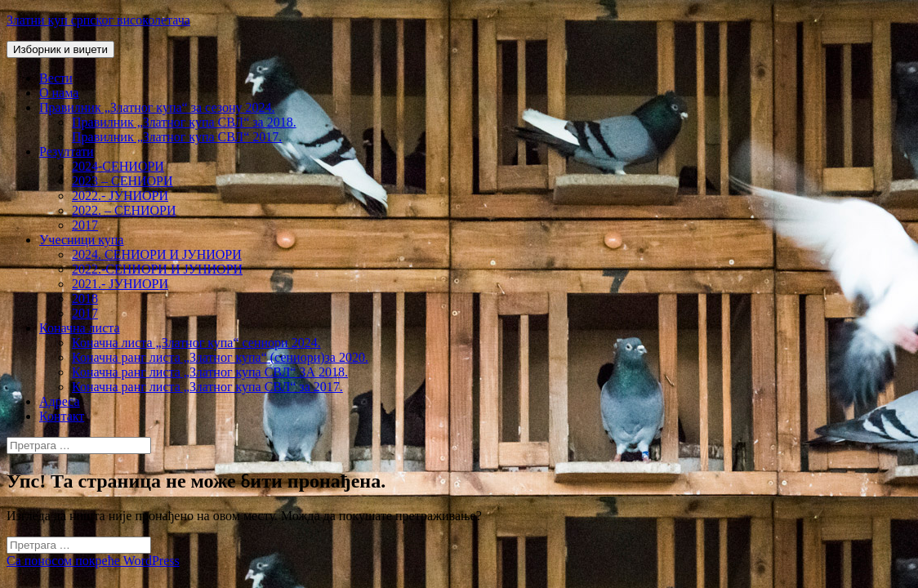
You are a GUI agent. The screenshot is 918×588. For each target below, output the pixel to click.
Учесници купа (81, 240)
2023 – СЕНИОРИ (123, 181)
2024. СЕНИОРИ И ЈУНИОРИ (157, 254)
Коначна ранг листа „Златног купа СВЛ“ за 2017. (207, 387)
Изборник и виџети (60, 49)
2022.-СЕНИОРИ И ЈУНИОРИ (157, 269)
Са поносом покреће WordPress (93, 561)
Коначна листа (80, 328)
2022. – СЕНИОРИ (124, 210)
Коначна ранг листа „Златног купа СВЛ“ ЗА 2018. (210, 372)
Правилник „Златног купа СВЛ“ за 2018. (184, 122)
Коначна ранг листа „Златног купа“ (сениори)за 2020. (220, 357)
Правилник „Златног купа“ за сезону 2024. (157, 107)
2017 (85, 225)
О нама (59, 93)
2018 (85, 298)
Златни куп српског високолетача (98, 20)
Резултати (67, 151)
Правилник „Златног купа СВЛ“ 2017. (177, 137)
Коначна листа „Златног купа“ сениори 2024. (196, 343)
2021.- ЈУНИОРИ (120, 284)
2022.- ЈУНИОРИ (120, 196)
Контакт (62, 416)
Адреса (60, 401)
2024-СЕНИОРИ (118, 166)
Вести (56, 78)
